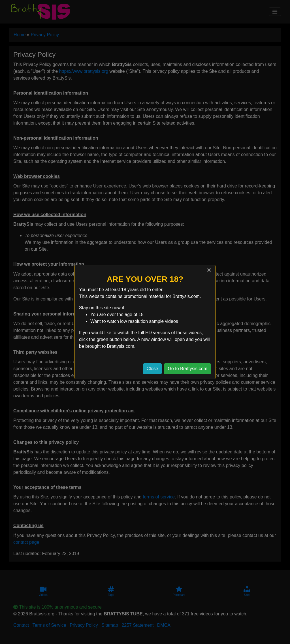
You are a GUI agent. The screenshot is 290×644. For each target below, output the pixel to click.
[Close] (209, 270)
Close (153, 369)
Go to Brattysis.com (187, 369)
